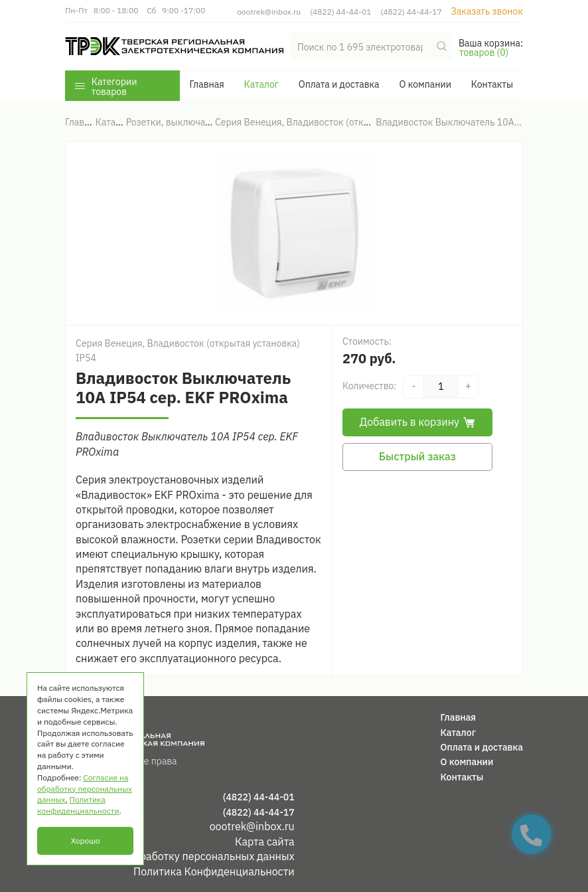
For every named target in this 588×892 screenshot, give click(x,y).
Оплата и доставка (339, 84)
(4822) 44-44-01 (340, 12)
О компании (425, 84)
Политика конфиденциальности (78, 805)
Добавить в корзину (417, 422)
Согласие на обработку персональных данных (180, 856)
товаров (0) (484, 52)
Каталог (261, 84)
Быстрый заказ (417, 456)
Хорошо (86, 841)
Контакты (492, 84)
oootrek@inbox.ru (269, 12)
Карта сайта (265, 842)
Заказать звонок (487, 11)
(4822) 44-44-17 (411, 12)
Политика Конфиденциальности (214, 871)
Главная (206, 84)
